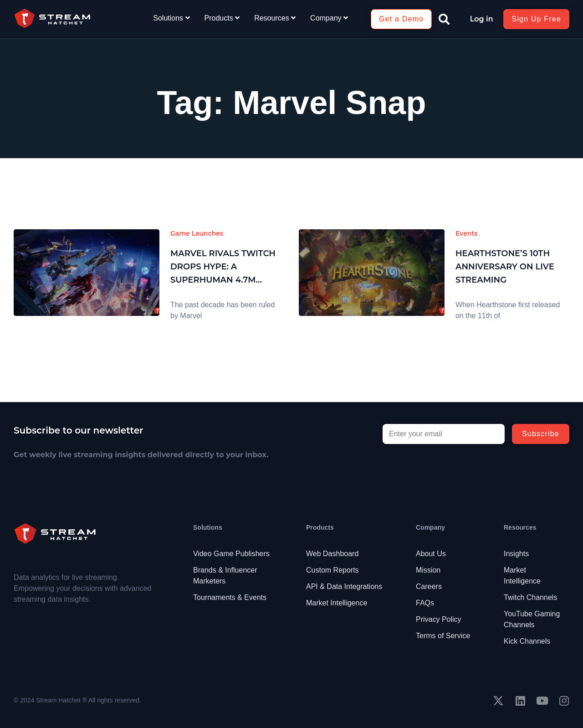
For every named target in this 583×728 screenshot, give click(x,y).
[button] (444, 19)
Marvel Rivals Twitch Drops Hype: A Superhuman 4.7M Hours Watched (223, 267)
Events (467, 233)
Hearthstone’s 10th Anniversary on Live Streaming (505, 267)
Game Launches (197, 233)
